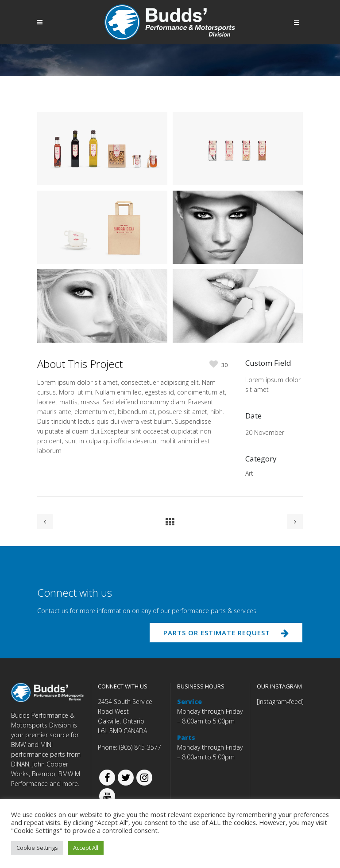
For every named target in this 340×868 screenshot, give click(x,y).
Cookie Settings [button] (37, 848)
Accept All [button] (86, 848)
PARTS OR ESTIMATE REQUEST (226, 633)
